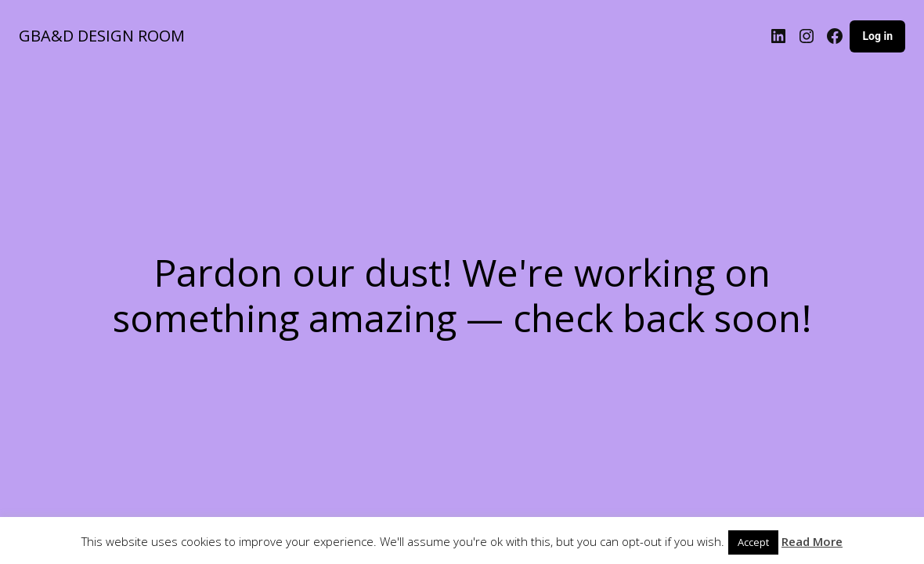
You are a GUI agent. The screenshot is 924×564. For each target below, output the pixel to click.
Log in (877, 36)
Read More (812, 541)
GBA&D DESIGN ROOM (102, 36)
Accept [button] (753, 542)
